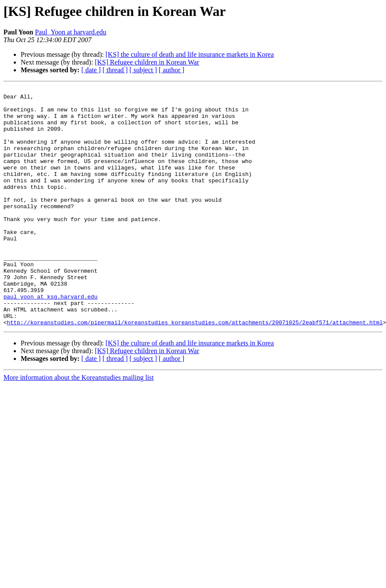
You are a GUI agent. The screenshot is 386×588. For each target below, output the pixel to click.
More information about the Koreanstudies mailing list (79, 425)
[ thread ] (115, 70)
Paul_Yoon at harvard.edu (71, 32)
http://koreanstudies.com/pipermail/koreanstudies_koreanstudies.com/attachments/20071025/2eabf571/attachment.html (195, 370)
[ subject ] (143, 70)
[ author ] (172, 70)
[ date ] (91, 70)
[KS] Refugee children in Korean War (147, 62)
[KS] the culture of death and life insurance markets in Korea (190, 54)
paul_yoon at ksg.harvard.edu (50, 339)
